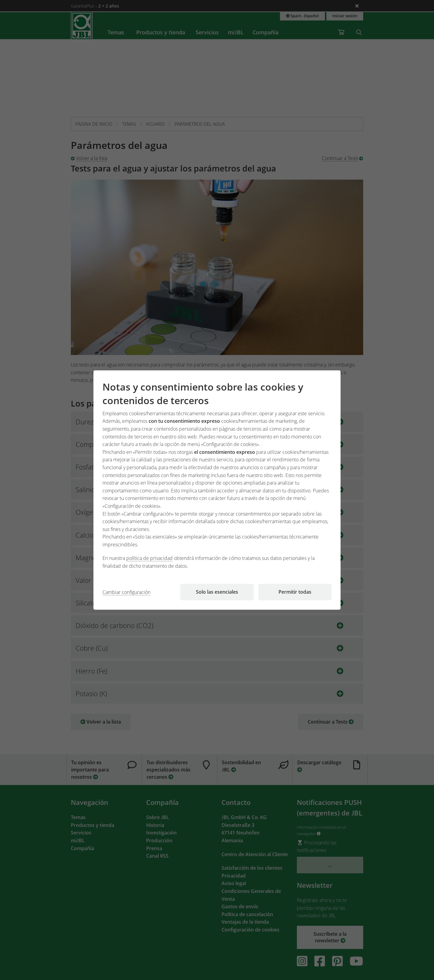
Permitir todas (295, 592)
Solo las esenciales (217, 592)
